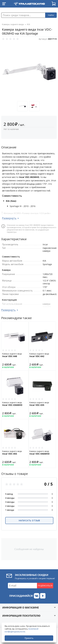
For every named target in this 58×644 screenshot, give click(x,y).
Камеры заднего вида (13, 24)
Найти (51, 15)
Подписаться (45, 586)
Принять (29, 638)
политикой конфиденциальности (21, 630)
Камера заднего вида (15, 355)
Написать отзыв (29, 520)
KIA (28, 24)
